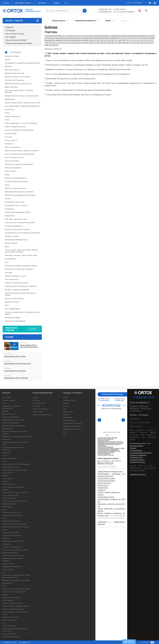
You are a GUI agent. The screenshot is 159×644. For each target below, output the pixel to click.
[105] (109, 40)
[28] (112, 36)
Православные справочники (72, 429)
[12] (68, 36)
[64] (101, 38)
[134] (104, 43)
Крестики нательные (9, 484)
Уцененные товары (8, 400)
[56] (79, 38)
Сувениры (5, 595)
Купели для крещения (9, 504)
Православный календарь (112, 394)
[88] (57, 40)
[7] (57, 36)
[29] (115, 36)
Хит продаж (11, 37)
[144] (141, 43)
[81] (148, 38)
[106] (112, 40)
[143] (137, 43)
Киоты (4, 461)
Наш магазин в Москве (16, 40)
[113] (138, 40)
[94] (73, 40)
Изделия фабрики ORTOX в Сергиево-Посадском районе (29, 346)
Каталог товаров (22, 21)
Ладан (4, 510)
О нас (65, 432)
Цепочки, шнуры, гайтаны (10, 617)
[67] (109, 38)
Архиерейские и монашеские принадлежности (12, 407)
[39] (143, 36)
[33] (126, 36)
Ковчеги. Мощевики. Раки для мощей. (15, 470)
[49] (60, 38)
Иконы (4, 456)
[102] (98, 40)
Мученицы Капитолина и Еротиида (111, 432)
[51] (65, 38)
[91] (65, 40)
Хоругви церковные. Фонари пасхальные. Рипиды (16, 613)
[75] (131, 38)
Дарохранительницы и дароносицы (14, 426)
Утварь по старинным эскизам (12, 603)
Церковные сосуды (9, 620)
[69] (115, 38)
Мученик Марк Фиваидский (105, 447)
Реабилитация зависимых (71, 426)
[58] (84, 38)
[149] (50, 45)
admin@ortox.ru (142, 402)
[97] (82, 40)
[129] (86, 43)
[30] (118, 36)
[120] (53, 43)
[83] (153, 38)
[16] (79, 36)
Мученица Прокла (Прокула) (106, 455)
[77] (137, 38)
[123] (64, 43)
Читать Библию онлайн (106, 478)
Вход (129, 3)
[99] (87, 40)
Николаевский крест (137, 460)
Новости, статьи (68, 412)
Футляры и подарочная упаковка (13, 609)
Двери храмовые (8, 428)
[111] (130, 40)
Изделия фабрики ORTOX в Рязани (15, 356)
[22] (96, 36)
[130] (90, 43)
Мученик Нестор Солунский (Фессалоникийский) (105, 440)
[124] (68, 43)
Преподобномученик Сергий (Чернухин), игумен (111, 448)
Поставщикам (67, 418)
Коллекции (10, 30)
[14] (74, 36)
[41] (148, 36)
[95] (76, 40)
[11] (65, 36)
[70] (117, 38)
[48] (57, 38)
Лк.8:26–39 (117, 461)
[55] (76, 38)
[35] (132, 36)
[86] (51, 40)
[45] (48, 38)
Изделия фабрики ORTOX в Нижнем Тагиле (17, 364)
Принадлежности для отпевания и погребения (13, 560)
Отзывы (56, 3)
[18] (85, 36)
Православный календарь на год (110, 471)
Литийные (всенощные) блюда (12, 515)
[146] (148, 43)
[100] (90, 40)
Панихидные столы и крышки (12, 535)
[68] (112, 38)
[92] (68, 40)
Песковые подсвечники (138, 455)
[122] (61, 43)
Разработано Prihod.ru (138, 474)
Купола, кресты (7, 507)
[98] (84, 40)
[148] (46, 45)
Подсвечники (7, 544)
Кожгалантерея (7, 473)
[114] (141, 40)
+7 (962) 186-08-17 (120, 9)
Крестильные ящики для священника (14, 501)
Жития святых (103, 485)
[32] (123, 36)
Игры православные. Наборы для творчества (13, 449)
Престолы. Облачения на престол (13, 556)
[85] (48, 40)
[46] (51, 38)
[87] (54, 40)
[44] (46, 38)
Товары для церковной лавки (19, 43)
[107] (116, 40)
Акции (65, 409)
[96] (79, 40)
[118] (46, 43)
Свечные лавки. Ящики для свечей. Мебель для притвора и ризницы (16, 576)
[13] (71, 36)
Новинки (9, 27)
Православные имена (106, 497)
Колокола (5, 476)
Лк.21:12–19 (109, 462)
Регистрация (137, 3)
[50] (62, 38)
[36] (134, 36)
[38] (140, 36)
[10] (63, 36)
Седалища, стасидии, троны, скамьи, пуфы (16, 580)
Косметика (6, 481)
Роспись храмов (8, 569)
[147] (152, 43)
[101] (94, 40)
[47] (54, 38)
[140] (126, 43)
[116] (149, 40)
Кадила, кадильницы (9, 458)
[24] (101, 36)
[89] (60, 40)
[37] (137, 36)
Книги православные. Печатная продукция (16, 464)
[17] (82, 36)
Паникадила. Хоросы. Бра (11, 533)
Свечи (4, 572)
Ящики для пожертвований (11, 637)
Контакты (42, 3)
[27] (110, 36)
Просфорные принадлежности (12, 566)
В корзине (145, 642)
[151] (57, 45)
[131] (94, 43)
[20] (90, 36)
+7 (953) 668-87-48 (105, 12)
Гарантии (66, 415)
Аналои (5, 403)
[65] (104, 38)
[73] (126, 38)
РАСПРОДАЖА (7, 397)
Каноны (101, 495)
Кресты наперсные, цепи (10, 495)
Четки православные (9, 626)
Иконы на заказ (38, 412)
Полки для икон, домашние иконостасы (15, 550)
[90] (62, 40)
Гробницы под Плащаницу (11, 423)
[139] (123, 43)
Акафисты (101, 490)
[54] (73, 38)
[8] (58, 36)
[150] (53, 45)
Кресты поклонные (9, 498)
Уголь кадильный (8, 600)
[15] (76, 36)
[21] (93, 36)
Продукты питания (8, 564)
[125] (72, 43)
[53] (71, 38)
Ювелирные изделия (9, 634)
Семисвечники (7, 583)
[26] (107, 36)
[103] (101, 40)
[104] (105, 40)
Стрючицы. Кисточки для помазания (14, 592)
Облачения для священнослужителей (14, 524)
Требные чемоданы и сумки (11, 598)
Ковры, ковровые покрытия (11, 467)
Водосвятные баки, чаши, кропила (13, 420)
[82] (151, 38)
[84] (46, 40)
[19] (87, 36)
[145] (145, 43)
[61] (93, 38)
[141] (130, 43)
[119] (50, 43)
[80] (145, 38)
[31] (121, 36)
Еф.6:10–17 (101, 462)
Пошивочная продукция (10, 553)
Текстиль (133, 448)
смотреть (33, 329)
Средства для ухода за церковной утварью (16, 589)
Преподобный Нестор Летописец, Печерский (110, 442)
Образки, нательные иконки (11, 521)
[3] (49, 36)
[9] (60, 36)
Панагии (5, 530)
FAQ (64, 435)
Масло (4, 518)
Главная (6, 3)
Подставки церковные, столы (12, 547)
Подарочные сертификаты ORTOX (13, 541)
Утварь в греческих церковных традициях (16, 606)
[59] (87, 38)
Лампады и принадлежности (12, 512)
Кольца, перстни (8, 479)
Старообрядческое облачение (141, 453)
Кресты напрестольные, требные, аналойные (13, 488)
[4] (51, 36)
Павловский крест (136, 457)
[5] (53, 36)
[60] (90, 38)
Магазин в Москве (69, 420)
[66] (106, 38)
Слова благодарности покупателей (15, 371)
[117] (152, 40)
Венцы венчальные (9, 414)
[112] (134, 40)
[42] (151, 36)
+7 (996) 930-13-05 (105, 9)
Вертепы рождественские (11, 417)
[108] (119, 40)
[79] (142, 38)
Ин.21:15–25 (102, 461)
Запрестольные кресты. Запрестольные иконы (16, 443)
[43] (154, 36)
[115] (145, 40)
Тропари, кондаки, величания (109, 492)
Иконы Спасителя (104, 483)
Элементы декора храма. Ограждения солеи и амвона (15, 630)
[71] (120, 38)
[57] (82, 38)
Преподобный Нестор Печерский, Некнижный (111, 443)
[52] (68, 38)
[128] (83, 43)
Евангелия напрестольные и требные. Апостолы (15, 433)
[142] (134, 43)
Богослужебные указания (107, 466)
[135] (108, 43)
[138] (119, 43)
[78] (140, 38)
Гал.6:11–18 (110, 461)
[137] (115, 43)
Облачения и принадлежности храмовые (16, 527)
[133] (101, 43)
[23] (98, 36)
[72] (123, 38)
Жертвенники (7, 439)
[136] (112, 43)
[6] (55, 36)
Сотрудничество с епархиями (72, 423)
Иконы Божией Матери (106, 481)
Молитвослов (103, 488)
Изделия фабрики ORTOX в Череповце (16, 378)
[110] (127, 40)
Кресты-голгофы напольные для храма (15, 492)
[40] (145, 36)
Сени (4, 586)
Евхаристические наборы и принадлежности (17, 437)
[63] (98, 38)
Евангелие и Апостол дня (106, 464)
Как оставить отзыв (15, 34)
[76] (134, 38)
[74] (129, 38)
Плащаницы (6, 538)
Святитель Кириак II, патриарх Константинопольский (106, 453)
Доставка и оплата (23, 3)
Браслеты (5, 411)
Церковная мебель (137, 446)
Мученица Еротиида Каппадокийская (108, 450)
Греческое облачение (137, 462)
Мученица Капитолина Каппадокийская (109, 451)
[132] (97, 43)
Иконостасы (6, 453)
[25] (104, 36)
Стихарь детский (136, 450)
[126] (75, 43)
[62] (95, 38)
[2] (47, 36)
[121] (57, 43)
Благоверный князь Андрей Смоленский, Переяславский (109, 445)
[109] (123, 40)
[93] (71, 40)
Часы (4, 623)
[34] (129, 36)
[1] (45, 36)
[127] (79, 43)
